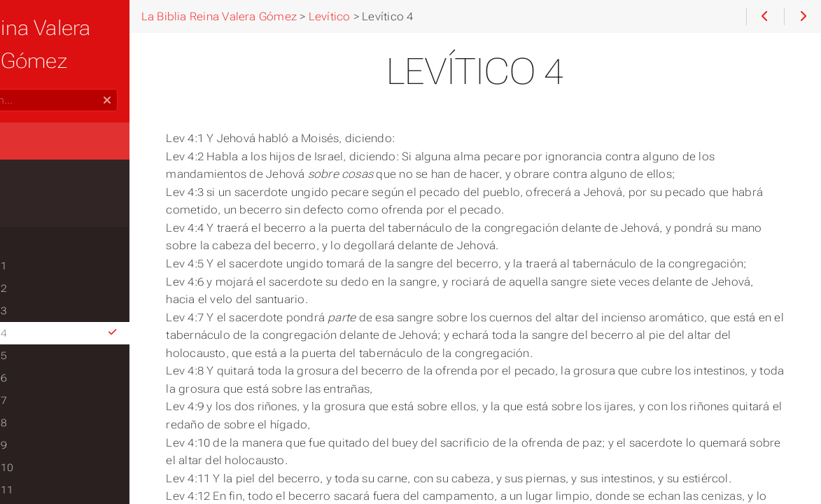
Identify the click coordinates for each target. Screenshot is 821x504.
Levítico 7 (45, 367)
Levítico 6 (45, 345)
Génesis (34, 152)
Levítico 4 (110, 300)
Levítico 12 (49, 479)
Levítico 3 (45, 278)
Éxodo (30, 180)
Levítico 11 (49, 457)
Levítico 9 (45, 412)
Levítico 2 (45, 255)
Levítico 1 (45, 233)
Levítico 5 (45, 323)
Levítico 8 (45, 390)
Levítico (34, 208)
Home (34, 107)
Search (12, 56)
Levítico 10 (49, 435)
